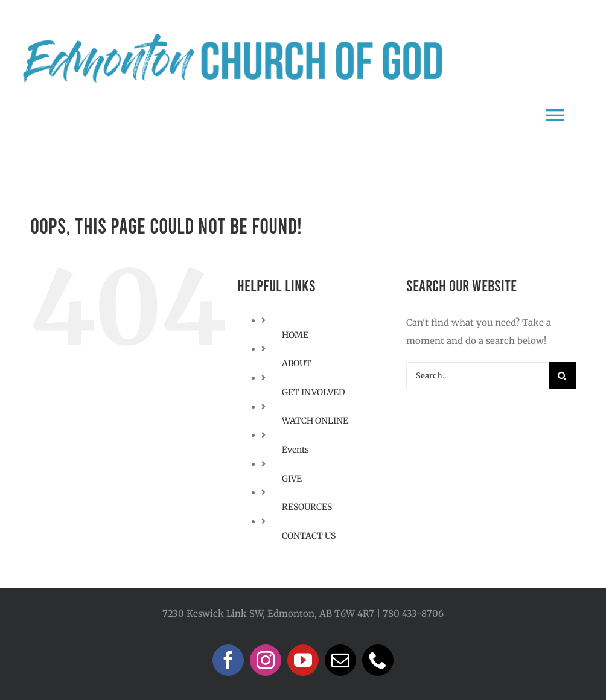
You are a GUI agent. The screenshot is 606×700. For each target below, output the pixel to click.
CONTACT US (309, 536)
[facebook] (228, 660)
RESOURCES (307, 507)
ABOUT (297, 363)
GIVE (292, 479)
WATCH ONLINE (315, 421)
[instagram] (266, 660)
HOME (295, 335)
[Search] (562, 376)
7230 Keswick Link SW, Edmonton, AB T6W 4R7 (268, 613)
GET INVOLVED (314, 392)
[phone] (378, 660)
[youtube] (303, 660)
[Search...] (477, 376)
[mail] (340, 660)
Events (295, 450)
